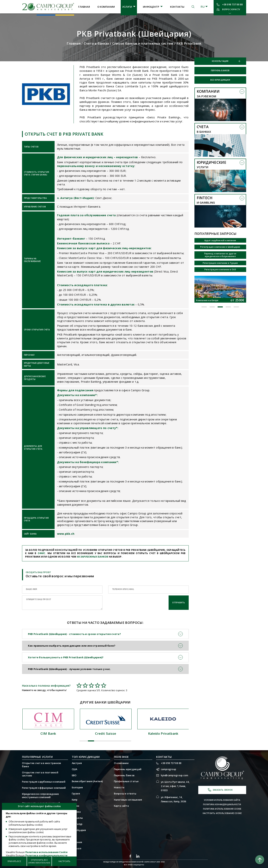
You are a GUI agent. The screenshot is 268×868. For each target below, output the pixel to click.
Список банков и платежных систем (143, 43)
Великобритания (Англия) (87, 781)
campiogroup (169, 769)
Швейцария (79, 830)
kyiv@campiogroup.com (175, 775)
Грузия (76, 794)
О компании (106, 7)
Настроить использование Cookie (222, 813)
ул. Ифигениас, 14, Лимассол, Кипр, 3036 (174, 799)
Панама (76, 812)
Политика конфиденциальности (222, 804)
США (75, 769)
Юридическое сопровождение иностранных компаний (41, 796)
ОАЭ (74, 836)
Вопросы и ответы (125, 794)
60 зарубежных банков (93, 557)
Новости (119, 788)
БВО (74, 775)
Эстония (77, 842)
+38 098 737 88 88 (233, 5)
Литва (76, 806)
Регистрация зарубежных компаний (44, 782)
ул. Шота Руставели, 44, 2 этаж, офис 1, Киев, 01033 (175, 786)
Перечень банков (220, 70)
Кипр (75, 800)
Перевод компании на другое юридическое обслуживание (220, 255)
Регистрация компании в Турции (220, 263)
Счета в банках (96, 43)
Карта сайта (121, 806)
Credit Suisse (163, 733)
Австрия (77, 763)
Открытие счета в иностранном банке (42, 765)
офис (42, 553)
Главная (84, 7)
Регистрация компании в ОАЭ (220, 269)
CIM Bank (105, 733)
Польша (77, 848)
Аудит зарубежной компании (220, 240)
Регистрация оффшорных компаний (44, 788)
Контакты (177, 7)
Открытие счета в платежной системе (40, 774)
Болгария (77, 788)
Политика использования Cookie (222, 809)
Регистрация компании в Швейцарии (220, 247)
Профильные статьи (126, 781)
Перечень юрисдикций (128, 769)
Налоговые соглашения (128, 800)
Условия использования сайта (222, 800)
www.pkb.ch (66, 534)
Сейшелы (77, 818)
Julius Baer (48, 733)
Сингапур (77, 824)
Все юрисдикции (220, 80)
